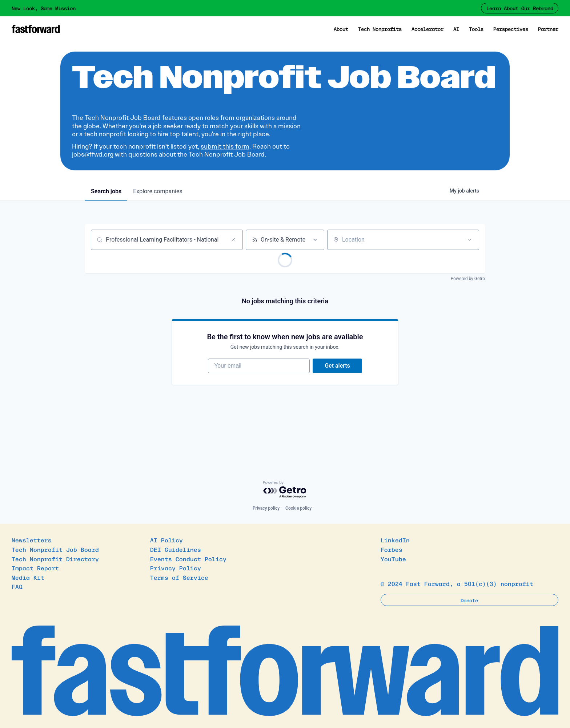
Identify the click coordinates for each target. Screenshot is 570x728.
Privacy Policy (176, 568)
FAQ (17, 586)
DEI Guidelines (176, 549)
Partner (548, 29)
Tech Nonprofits (380, 29)
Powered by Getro (468, 279)
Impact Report (35, 568)
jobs (106, 191)
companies (158, 191)
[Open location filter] (470, 240)
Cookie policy (298, 508)
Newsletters (32, 540)
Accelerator (427, 29)
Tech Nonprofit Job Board (55, 549)
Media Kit (28, 577)
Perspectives (511, 29)
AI (456, 29)
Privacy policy (266, 508)
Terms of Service (179, 577)
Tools (476, 29)
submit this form (225, 146)
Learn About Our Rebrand (520, 8)
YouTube (393, 559)
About (341, 29)
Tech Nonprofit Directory (55, 559)
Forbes (392, 549)
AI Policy (166, 540)
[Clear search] (233, 240)
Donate (469, 600)
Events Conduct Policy (188, 559)
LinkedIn (395, 540)
